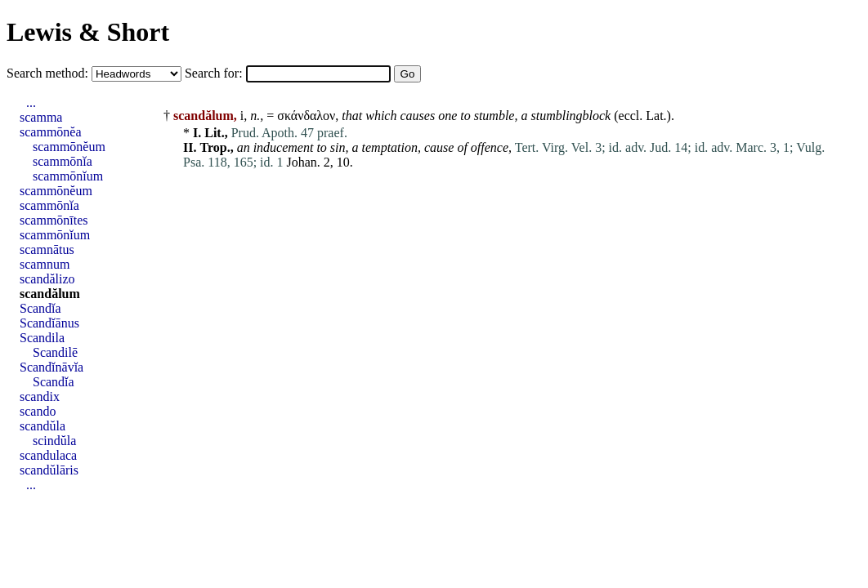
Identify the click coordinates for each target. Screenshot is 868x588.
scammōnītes (54, 220)
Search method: (49, 73)
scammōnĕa (51, 132)
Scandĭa (40, 308)
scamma (41, 117)
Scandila (42, 338)
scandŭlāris (49, 470)
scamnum (45, 264)
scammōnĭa (63, 161)
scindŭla (54, 441)
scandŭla (43, 426)
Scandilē (55, 352)
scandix (40, 396)
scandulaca (48, 455)
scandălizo (47, 279)
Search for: (215, 73)
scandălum (50, 294)
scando (38, 411)
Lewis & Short (88, 32)
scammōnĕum (69, 147)
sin (338, 147)
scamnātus (47, 249)
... (31, 102)
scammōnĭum (68, 176)
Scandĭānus (49, 323)
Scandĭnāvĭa (51, 367)
